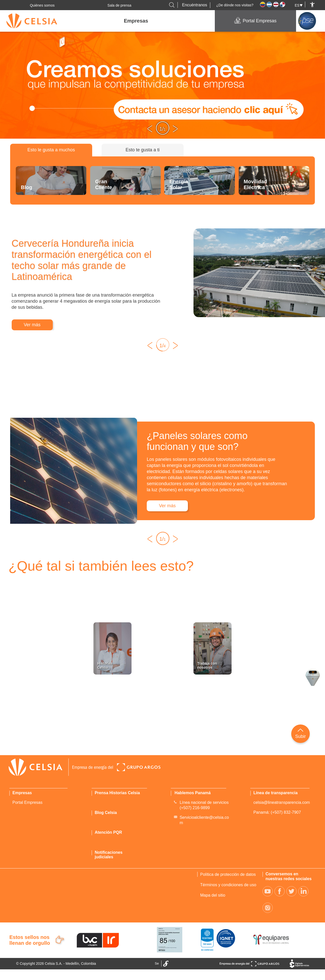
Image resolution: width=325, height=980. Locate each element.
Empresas (136, 21)
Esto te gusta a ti (142, 150)
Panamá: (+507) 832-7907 (277, 812)
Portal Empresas (260, 21)
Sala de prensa (119, 5)
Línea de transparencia (275, 793)
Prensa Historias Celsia (117, 793)
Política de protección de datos (228, 874)
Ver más (32, 325)
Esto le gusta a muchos (51, 150)
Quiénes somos (42, 5)
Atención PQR (108, 832)
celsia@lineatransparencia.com (282, 802)
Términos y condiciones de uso (228, 885)
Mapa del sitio (213, 895)
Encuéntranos (195, 5)
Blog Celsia (106, 813)
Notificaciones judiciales (109, 855)
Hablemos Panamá (192, 793)
